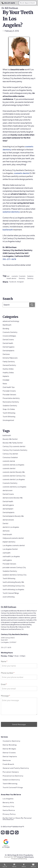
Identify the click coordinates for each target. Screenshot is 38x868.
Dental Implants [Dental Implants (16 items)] (9, 512)
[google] (17, 832)
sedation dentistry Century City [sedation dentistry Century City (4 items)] (15, 575)
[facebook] (3, 832)
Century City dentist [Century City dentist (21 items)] (10, 454)
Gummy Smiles (8, 369)
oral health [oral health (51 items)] (7, 553)
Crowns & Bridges (9, 336)
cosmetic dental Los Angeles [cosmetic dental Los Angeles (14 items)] (13, 465)
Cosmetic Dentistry (22, 277)
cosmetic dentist (22, 173)
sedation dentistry (11, 212)
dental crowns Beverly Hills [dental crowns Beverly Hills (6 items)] (13, 498)
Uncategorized (8, 420)
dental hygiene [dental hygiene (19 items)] (8, 505)
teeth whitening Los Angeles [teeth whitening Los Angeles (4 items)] (13, 589)
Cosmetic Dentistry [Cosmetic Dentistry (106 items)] (10, 483)
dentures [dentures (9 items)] (6, 531)
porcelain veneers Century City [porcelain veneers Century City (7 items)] (14, 567)
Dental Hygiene (9, 347)
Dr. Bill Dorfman (10, 8)
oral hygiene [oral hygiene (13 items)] (7, 560)
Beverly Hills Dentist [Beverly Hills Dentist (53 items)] (10, 439)
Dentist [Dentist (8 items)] (5, 523)
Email (4, 684)
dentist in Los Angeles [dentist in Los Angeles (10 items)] (11, 527)
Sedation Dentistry (30, 277)
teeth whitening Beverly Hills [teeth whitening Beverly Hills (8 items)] (13, 582)
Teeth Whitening (9, 413)
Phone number (8, 673)
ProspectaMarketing (19, 859)
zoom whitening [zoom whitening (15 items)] (9, 597)
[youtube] (12, 832)
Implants (6, 376)
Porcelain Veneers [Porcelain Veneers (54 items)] (9, 564)
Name (4, 661)
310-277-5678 (8, 3)
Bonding (6, 329)
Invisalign (6, 380)
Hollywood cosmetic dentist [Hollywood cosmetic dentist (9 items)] (13, 538)
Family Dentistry (9, 362)
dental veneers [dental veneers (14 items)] (8, 520)
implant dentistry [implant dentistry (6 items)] (9, 542)
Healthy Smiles (8, 373)
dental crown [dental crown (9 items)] (8, 490)
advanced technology (11, 321)
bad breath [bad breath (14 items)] (7, 435)
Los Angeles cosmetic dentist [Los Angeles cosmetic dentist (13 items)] (14, 545)
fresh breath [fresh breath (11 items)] (7, 534)
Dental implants (8, 351)
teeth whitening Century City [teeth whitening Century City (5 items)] (14, 586)
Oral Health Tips (9, 387)
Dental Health (8, 343)
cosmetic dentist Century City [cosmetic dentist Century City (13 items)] (14, 476)
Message (5, 696)
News (5, 384)
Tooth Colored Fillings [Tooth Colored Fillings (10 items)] (11, 593)
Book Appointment (28, 3)
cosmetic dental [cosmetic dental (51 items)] (9, 461)
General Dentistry (9, 365)
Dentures (6, 354)
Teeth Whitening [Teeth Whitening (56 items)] (9, 578)
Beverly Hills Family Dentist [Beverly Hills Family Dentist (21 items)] (13, 443)
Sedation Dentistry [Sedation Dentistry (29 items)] (10, 571)
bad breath (8, 230)
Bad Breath (7, 325)
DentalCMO (10, 857)
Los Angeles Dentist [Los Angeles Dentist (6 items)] (10, 549)
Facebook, (13, 282)
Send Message (19, 724)
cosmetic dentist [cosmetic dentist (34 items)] (9, 468)
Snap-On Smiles (9, 409)
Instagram (20, 282)
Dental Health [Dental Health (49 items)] (8, 501)
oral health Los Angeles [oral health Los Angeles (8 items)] (11, 556)
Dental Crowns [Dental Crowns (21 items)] (8, 494)
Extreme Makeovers (10, 358)
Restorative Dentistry (11, 402)
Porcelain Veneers (9, 395)
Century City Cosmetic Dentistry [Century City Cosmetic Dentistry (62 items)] (15, 450)
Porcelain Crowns (9, 391)
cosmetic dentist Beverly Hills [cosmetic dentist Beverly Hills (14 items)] (14, 472)
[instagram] (7, 832)
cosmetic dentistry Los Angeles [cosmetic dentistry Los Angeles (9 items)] (14, 487)
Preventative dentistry (11, 398)
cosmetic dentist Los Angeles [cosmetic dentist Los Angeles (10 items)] (14, 479)
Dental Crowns (8, 340)
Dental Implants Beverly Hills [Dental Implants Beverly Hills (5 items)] (13, 516)
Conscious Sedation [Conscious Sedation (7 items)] (10, 457)
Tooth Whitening (9, 417)
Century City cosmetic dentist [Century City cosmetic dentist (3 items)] (14, 446)
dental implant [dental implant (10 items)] (8, 509)
